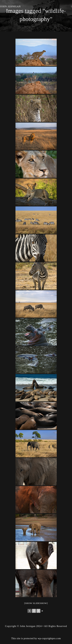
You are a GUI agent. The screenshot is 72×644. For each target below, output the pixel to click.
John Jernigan (10, 7)
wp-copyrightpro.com (49, 630)
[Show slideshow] (36, 603)
